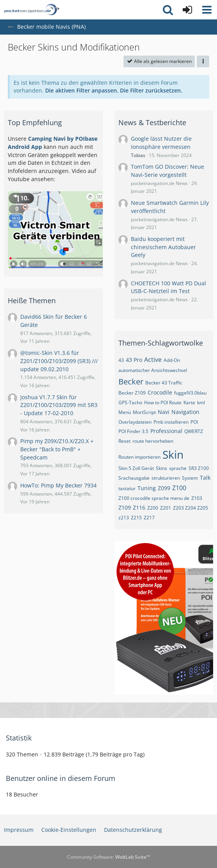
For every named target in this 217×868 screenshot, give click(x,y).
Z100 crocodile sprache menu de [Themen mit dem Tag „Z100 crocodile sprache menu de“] (154, 498)
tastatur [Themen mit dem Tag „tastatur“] (127, 488)
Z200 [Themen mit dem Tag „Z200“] (153, 508)
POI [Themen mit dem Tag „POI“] (194, 422)
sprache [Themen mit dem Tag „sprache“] (178, 468)
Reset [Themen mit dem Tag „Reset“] (124, 441)
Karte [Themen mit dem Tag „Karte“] (189, 403)
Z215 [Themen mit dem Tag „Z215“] (136, 518)
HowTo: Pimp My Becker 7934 (58, 485)
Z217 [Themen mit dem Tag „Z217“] (149, 518)
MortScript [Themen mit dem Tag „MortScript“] (144, 412)
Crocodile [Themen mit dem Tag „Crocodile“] (160, 392)
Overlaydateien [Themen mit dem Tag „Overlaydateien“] (135, 422)
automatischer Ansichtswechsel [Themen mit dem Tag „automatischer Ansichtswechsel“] (153, 370)
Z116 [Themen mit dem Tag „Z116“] (139, 507)
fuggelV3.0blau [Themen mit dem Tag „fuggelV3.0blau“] (190, 393)
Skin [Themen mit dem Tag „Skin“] (173, 454)
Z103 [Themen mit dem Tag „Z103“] (197, 498)
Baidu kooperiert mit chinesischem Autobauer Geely (163, 247)
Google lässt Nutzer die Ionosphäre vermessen (161, 143)
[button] (207, 10)
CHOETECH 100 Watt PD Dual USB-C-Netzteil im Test (168, 287)
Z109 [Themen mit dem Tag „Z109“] (125, 507)
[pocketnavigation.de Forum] (32, 10)
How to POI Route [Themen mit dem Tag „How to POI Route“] (163, 403)
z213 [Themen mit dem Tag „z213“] (124, 518)
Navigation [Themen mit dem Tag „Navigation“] (185, 412)
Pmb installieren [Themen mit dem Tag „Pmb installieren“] (171, 422)
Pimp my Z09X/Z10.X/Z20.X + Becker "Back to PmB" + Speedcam (57, 449)
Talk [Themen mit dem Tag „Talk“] (205, 478)
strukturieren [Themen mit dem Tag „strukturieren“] (166, 478)
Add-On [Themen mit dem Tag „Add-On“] (172, 360)
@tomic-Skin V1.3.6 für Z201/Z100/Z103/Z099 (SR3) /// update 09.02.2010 (59, 361)
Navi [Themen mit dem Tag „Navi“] (164, 412)
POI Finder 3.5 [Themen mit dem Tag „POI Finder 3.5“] (133, 431)
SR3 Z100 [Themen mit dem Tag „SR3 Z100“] (199, 468)
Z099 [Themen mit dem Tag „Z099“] (164, 488)
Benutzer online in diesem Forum (61, 778)
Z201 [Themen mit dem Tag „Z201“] (166, 508)
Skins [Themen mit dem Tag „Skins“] (161, 468)
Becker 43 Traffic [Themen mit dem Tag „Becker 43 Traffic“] (164, 383)
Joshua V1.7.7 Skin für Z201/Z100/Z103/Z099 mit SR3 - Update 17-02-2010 (59, 405)
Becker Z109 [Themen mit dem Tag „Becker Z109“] (132, 393)
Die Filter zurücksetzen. (151, 90)
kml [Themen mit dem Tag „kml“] (201, 403)
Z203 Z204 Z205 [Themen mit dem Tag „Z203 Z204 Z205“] (191, 508)
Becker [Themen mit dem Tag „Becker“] (131, 382)
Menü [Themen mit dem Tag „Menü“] (125, 412)
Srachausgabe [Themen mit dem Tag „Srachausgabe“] (134, 478)
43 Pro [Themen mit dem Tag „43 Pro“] (134, 360)
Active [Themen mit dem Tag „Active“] (153, 360)
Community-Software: (108, 857)
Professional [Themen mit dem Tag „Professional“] (166, 431)
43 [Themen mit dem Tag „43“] (121, 360)
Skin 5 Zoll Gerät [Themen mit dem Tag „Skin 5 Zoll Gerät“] (136, 468)
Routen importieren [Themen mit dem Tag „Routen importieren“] (139, 457)
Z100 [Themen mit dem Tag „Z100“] (179, 488)
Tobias (138, 155)
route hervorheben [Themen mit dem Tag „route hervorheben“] (153, 441)
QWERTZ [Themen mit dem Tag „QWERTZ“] (194, 431)
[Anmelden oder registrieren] (187, 10)
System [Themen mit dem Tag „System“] (190, 478)
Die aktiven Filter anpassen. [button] (82, 90)
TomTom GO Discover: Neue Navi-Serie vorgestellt (168, 171)
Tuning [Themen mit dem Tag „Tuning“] (147, 488)
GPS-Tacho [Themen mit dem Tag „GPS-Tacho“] (130, 403)
